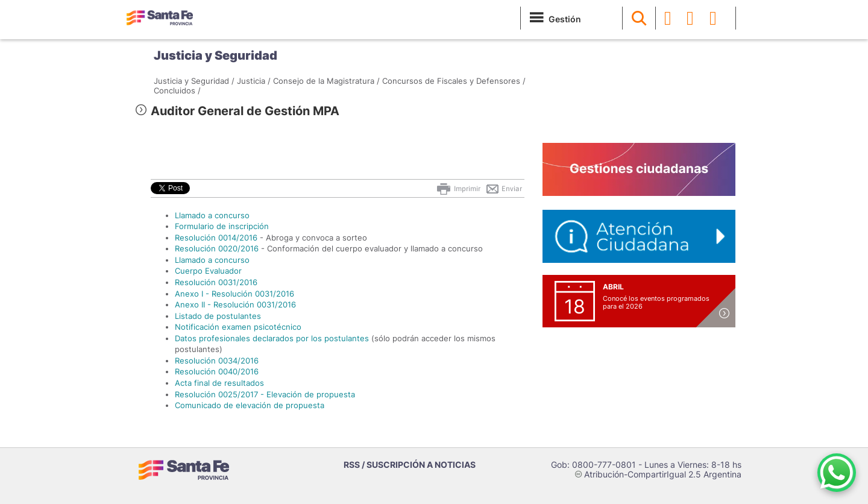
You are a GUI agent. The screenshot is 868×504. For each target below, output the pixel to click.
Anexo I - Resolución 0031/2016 (234, 294)
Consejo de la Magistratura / (326, 81)
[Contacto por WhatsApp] (837, 473)
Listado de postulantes (218, 316)
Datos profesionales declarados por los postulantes (272, 338)
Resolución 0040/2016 (217, 371)
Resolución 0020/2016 (217, 248)
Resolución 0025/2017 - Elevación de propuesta (265, 394)
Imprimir (458, 189)
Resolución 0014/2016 (216, 238)
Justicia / (254, 81)
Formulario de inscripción (222, 226)
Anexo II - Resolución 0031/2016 (235, 304)
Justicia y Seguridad (215, 55)
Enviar (504, 189)
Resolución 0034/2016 (217, 361)
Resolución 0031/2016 (216, 282)
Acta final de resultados (219, 383)
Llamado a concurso (212, 215)
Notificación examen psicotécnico (238, 327)
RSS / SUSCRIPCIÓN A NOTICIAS (410, 465)
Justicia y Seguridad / (194, 81)
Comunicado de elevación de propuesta (250, 405)
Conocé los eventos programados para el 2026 (656, 302)
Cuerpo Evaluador (208, 271)
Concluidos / (177, 90)
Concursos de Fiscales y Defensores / (454, 81)
